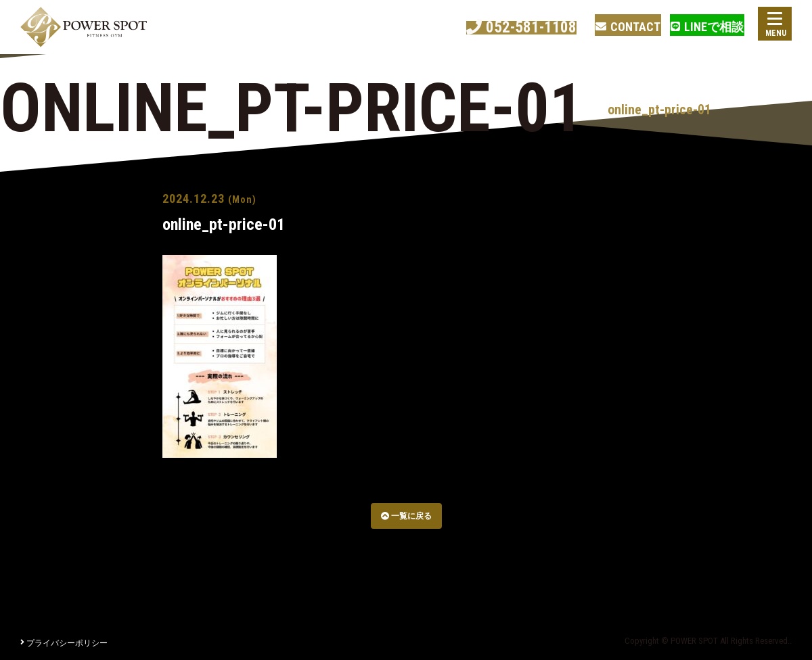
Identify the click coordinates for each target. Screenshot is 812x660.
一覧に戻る (406, 516)
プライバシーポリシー (64, 643)
